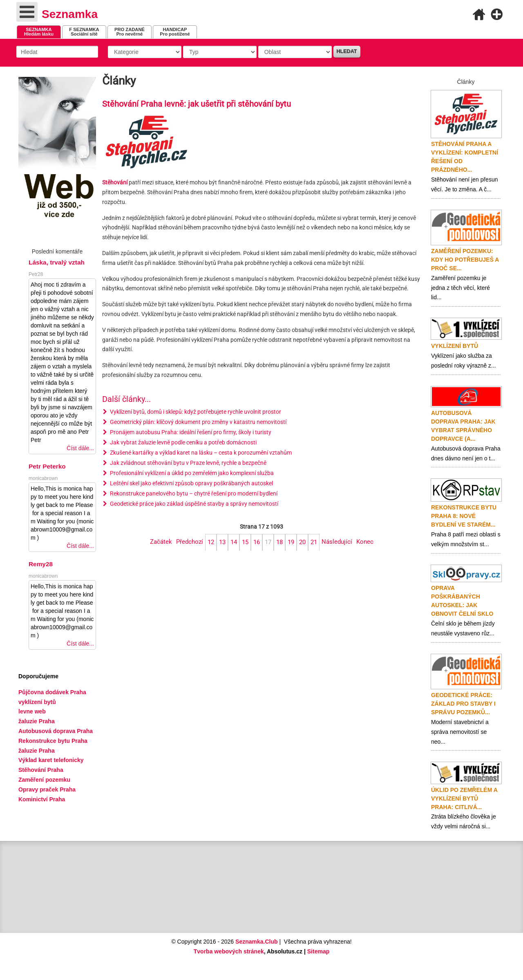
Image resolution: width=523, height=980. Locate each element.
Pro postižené (175, 32)
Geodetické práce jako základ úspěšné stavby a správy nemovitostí (193, 504)
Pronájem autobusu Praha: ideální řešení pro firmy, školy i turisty (190, 432)
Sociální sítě (84, 32)
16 (257, 542)
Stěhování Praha (41, 770)
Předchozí (190, 542)
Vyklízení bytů (455, 346)
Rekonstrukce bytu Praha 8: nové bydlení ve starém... (464, 516)
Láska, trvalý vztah (57, 262)
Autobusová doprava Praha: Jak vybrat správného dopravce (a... (463, 426)
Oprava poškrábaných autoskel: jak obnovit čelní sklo (462, 601)
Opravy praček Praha (47, 789)
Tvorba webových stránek (229, 951)
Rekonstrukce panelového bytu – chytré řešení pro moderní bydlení (193, 493)
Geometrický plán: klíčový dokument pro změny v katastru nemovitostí (198, 422)
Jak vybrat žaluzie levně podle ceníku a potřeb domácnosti (183, 442)
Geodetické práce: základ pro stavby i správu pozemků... (463, 704)
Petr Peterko (47, 466)
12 (211, 542)
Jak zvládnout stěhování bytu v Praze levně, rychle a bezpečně (188, 463)
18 (279, 542)
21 (314, 542)
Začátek (161, 542)
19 (291, 542)
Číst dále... (80, 448)
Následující (337, 542)
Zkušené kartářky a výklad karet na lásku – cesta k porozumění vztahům (200, 453)
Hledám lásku (39, 32)
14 (234, 542)
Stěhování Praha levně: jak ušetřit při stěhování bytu (197, 104)
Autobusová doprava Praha (56, 731)
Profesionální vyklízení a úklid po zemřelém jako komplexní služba (191, 473)
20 (302, 542)
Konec (365, 542)
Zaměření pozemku (44, 780)
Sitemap (318, 951)
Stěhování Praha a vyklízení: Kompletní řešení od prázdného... (465, 157)
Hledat (347, 52)
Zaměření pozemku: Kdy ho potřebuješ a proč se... (465, 260)
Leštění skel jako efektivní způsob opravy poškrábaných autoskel (191, 483)
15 (245, 542)
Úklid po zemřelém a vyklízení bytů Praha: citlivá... (464, 798)
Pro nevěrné (130, 32)
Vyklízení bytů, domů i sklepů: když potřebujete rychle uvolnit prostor (195, 412)
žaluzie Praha (37, 751)
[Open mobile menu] (27, 12)
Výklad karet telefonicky (51, 760)
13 (222, 542)
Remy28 (41, 564)
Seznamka (70, 14)
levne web (32, 711)
